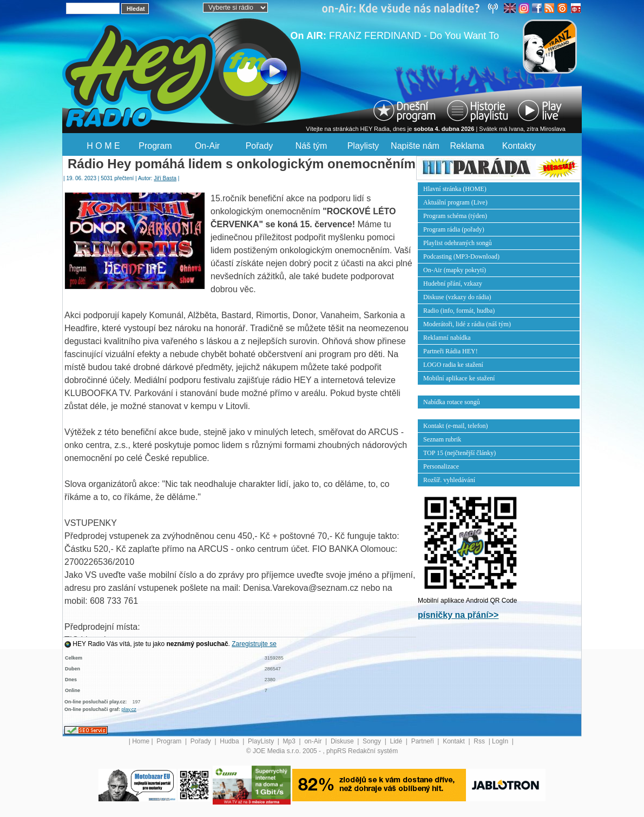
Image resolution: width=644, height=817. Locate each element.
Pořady (259, 146)
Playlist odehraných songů (458, 243)
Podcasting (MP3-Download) (461, 256)
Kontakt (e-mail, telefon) (456, 426)
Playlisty (363, 146)
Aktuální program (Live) (455, 202)
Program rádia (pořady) (454, 229)
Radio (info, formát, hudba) (459, 311)
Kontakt (455, 741)
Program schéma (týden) (455, 216)
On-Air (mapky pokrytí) (455, 270)
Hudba (230, 741)
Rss (480, 741)
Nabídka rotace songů (452, 402)
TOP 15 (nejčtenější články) (459, 453)
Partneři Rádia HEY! (451, 351)
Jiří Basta (165, 178)
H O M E (103, 146)
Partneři (423, 741)
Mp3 (290, 741)
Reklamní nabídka (447, 338)
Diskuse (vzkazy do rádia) (457, 297)
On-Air (207, 146)
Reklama (467, 146)
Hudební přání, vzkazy (453, 284)
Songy (373, 741)
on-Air (314, 741)
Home (141, 741)
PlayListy (262, 741)
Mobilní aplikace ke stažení (459, 378)
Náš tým (311, 146)
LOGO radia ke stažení (453, 365)
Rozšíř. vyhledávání (449, 480)
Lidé (397, 741)
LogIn (501, 741)
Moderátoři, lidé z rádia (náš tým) (467, 324)
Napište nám (415, 146)
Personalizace (441, 466)
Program (155, 146)
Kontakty (519, 146)
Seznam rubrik (442, 439)
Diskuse (343, 741)
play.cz (129, 709)
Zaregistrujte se (254, 644)
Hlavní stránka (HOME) (455, 189)
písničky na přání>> (458, 615)
